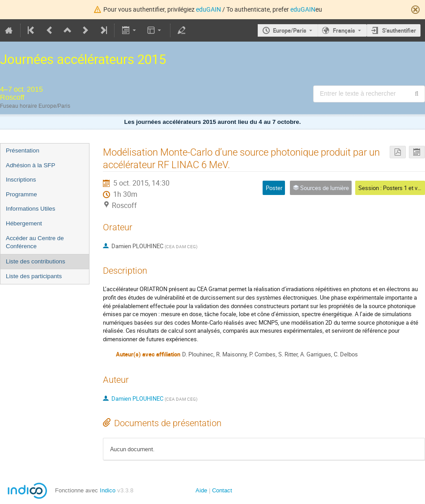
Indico (108, 490)
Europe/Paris (290, 30)
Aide (201, 490)
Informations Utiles (30, 209)
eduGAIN (208, 9)
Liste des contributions (36, 261)
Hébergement (24, 223)
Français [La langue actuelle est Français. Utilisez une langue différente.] (344, 30)
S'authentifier (399, 30)
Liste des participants (34, 276)
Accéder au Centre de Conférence (35, 242)
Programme (21, 194)
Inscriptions (21, 180)
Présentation (23, 150)
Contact (222, 490)
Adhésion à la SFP (30, 165)
